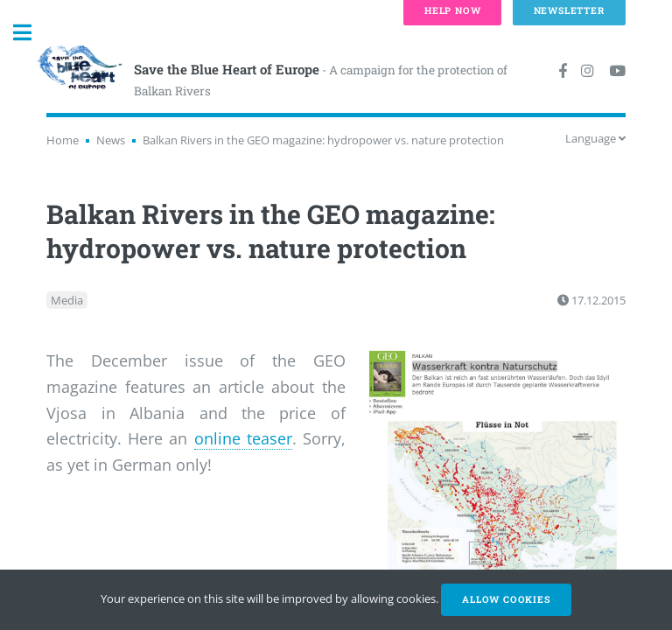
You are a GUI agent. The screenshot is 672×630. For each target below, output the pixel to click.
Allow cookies (506, 599)
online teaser (243, 438)
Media (67, 300)
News (111, 140)
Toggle (31, 33)
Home (63, 140)
